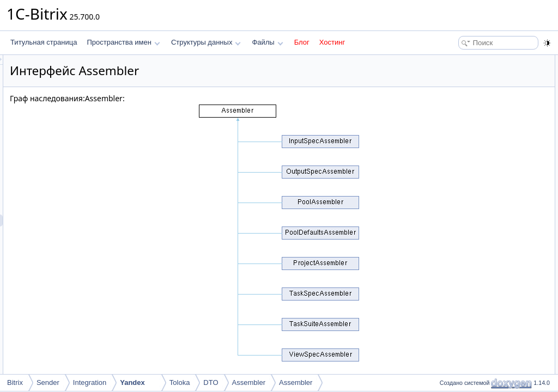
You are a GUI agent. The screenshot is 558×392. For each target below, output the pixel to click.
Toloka (180, 382)
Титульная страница (44, 42)
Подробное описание (469, 85)
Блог (302, 42)
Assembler (249, 382)
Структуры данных (206, 42)
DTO (211, 382)
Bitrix (15, 382)
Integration (90, 382)
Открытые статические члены (482, 61)
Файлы (267, 42)
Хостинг (332, 42)
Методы (448, 97)
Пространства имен (123, 42)
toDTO (455, 73)
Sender (48, 382)
